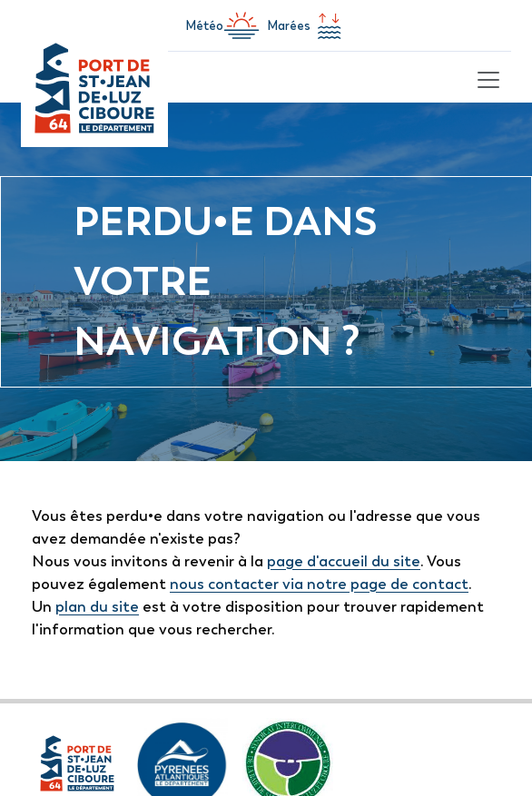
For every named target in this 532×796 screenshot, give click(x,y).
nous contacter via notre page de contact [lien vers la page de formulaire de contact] (319, 584)
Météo (222, 25)
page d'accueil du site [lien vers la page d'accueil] (344, 561)
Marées (307, 25)
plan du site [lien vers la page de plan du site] (97, 606)
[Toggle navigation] (486, 77)
